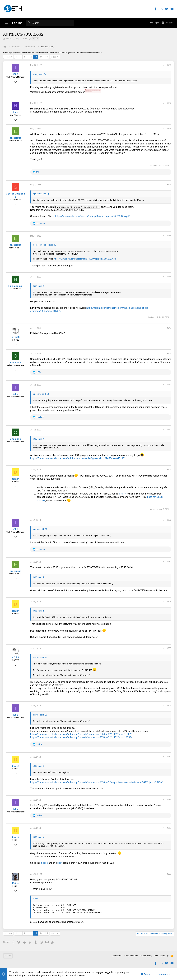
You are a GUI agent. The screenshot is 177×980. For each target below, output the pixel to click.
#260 (169, 874)
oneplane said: (40, 394)
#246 (169, 277)
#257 (169, 757)
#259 (169, 828)
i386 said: (37, 439)
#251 (169, 469)
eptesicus (15, 138)
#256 (169, 706)
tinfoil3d (15, 337)
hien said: (37, 286)
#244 (169, 184)
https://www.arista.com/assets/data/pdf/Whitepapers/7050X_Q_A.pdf (93, 216)
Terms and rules (131, 956)
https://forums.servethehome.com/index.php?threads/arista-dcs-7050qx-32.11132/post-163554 (81, 737)
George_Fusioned (15, 195)
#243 (169, 129)
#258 (169, 800)
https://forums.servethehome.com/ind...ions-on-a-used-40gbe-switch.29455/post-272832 (78, 458)
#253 (169, 562)
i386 (16, 74)
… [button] (20, 57)
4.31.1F (122, 494)
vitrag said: (38, 74)
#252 (169, 520)
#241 (169, 65)
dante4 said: (39, 529)
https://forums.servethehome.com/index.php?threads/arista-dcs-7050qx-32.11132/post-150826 (81, 734)
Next (54, 57)
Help (156, 956)
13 (36, 57)
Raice (16, 883)
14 (41, 57)
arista (35, 39)
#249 (169, 385)
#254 (169, 602)
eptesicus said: (40, 194)
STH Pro (8, 956)
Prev (9, 57)
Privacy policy (146, 956)
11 (25, 57)
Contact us (117, 956)
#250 (169, 430)
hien (16, 112)
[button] (6, 23)
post (60, 863)
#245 (169, 236)
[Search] (50, 23)
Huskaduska (15, 286)
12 (30, 57)
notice (45, 863)
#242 (169, 103)
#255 (169, 648)
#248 (169, 353)
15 (46, 57)
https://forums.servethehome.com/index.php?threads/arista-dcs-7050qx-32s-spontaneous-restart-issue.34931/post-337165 (97, 782)
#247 (169, 328)
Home (162, 956)
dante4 (15, 479)
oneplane (16, 363)
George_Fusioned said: (43, 245)
